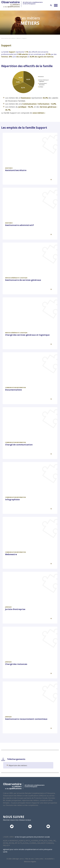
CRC (54, 841)
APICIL (28, 841)
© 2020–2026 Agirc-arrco (15, 859)
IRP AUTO (18, 843)
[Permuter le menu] (56, 5)
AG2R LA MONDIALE (11, 841)
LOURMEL (33, 843)
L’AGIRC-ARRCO (9, 837)
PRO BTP (6, 845)
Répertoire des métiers (18, 765)
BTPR (41, 841)
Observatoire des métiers (8, 38)
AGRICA (22, 841)
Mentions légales (30, 862)
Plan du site (29, 859)
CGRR (50, 841)
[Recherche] (51, 5)
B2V (46, 841)
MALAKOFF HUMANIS (46, 843)
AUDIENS (35, 841)
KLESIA (26, 843)
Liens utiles (39, 859)
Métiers (19, 38)
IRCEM (5, 843)
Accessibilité (49, 859)
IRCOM (11, 843)
